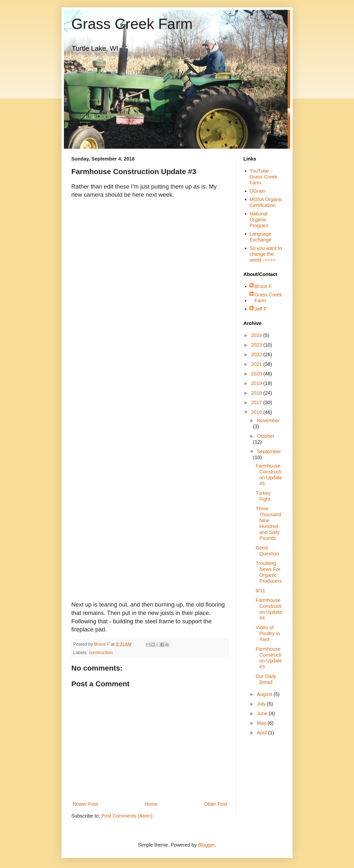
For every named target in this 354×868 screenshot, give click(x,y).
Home (151, 804)
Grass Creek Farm (132, 24)
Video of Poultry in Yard (268, 633)
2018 (257, 393)
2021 (257, 364)
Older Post (216, 804)
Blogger (206, 845)
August (265, 694)
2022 (257, 354)
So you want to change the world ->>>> (266, 254)
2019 (257, 383)
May (262, 723)
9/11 (260, 591)
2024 (257, 335)
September (269, 451)
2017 (257, 402)
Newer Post (85, 804)
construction (101, 653)
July (262, 704)
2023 (257, 345)
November (268, 420)
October (266, 436)
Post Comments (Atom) (127, 816)
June (263, 713)
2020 (257, 374)
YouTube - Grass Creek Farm (263, 177)
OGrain (257, 191)
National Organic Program (259, 220)
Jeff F (261, 309)
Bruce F (263, 286)
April (263, 733)
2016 (257, 412)
